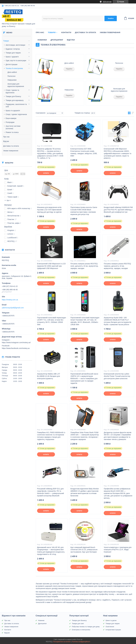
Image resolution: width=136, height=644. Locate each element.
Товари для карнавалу (15, 100)
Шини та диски (111, 620)
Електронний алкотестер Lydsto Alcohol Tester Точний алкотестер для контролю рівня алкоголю (117, 376)
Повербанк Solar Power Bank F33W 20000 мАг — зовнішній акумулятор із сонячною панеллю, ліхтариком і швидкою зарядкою (85, 436)
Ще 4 (9, 200)
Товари (6, 41)
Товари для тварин (13, 53)
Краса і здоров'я (12, 57)
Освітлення (110, 627)
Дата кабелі (12, 72)
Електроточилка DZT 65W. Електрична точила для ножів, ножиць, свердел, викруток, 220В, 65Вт (84, 152)
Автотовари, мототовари (15, 45)
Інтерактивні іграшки (113, 630)
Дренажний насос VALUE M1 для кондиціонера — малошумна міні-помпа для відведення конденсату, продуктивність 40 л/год (51, 551)
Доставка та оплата (11, 146)
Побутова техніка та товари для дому (86, 627)
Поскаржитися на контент (62, 642)
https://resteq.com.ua (10, 300)
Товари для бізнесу (13, 96)
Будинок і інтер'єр (13, 49)
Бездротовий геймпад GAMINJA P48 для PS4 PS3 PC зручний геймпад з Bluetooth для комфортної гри (118, 210)
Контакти (66, 32)
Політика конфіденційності (81, 642)
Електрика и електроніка (81, 630)
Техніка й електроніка (14, 68)
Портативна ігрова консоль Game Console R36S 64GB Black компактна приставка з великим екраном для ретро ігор (84, 211)
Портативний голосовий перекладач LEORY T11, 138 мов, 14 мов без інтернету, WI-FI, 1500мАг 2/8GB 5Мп (51, 321)
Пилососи (11, 76)
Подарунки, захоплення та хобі (16, 106)
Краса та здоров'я (13, 111)
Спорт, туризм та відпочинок (12, 91)
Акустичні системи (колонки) (13, 127)
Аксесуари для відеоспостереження (119, 90)
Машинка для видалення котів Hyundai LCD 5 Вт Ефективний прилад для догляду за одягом (49, 210)
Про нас (6, 137)
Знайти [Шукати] (111, 18)
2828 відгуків (107, 2)
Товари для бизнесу (79, 620)
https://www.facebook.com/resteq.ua (16, 348)
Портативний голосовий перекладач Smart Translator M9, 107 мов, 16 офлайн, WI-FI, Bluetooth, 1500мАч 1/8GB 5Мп (85, 321)
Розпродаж (10, 122)
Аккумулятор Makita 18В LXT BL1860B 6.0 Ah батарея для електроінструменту (49, 376)
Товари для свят (78, 624)
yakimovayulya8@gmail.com (13, 308)
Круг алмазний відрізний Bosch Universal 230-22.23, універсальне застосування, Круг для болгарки (84, 550)
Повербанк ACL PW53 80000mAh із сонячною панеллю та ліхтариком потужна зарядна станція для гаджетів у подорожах (51, 436)
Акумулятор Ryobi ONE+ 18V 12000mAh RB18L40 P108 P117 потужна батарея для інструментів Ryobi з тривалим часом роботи (117, 321)
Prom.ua (80, 639)
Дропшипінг (57, 40)
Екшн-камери (11, 118)
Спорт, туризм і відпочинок (16, 114)
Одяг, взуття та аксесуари (16, 61)
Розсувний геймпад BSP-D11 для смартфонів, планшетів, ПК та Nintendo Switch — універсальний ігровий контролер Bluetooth (50, 492)
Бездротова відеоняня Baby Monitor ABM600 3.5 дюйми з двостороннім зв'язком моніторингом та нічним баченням (85, 492)
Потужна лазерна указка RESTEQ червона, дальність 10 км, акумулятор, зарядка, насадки (117, 266)
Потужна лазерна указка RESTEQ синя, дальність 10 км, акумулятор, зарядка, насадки (84, 266)
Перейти (69, 69)
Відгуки (6, 141)
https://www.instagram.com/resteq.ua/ (16, 342)
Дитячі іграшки (12, 64)
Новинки (42, 40)
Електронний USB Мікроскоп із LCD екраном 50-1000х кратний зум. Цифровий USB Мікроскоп (51, 266)
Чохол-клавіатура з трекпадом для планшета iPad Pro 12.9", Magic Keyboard (118, 550)
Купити (46, 173)
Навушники (12, 80)
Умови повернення (11, 151)
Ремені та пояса (12, 132)
